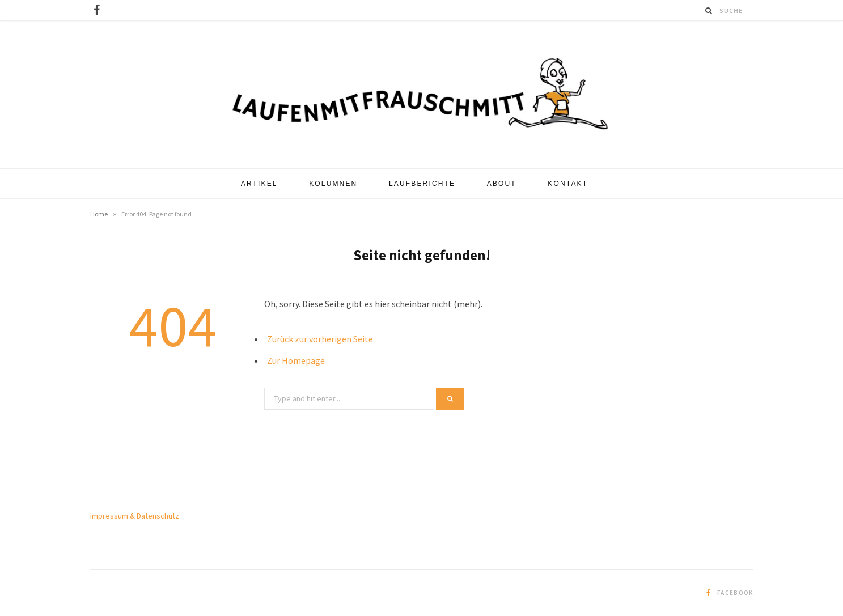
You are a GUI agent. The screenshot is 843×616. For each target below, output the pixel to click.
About (502, 184)
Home (99, 214)
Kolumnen (333, 184)
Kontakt (568, 184)
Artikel (259, 184)
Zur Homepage (296, 360)
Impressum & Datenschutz (135, 516)
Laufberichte (422, 184)
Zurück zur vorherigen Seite (320, 339)
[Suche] (709, 10)
